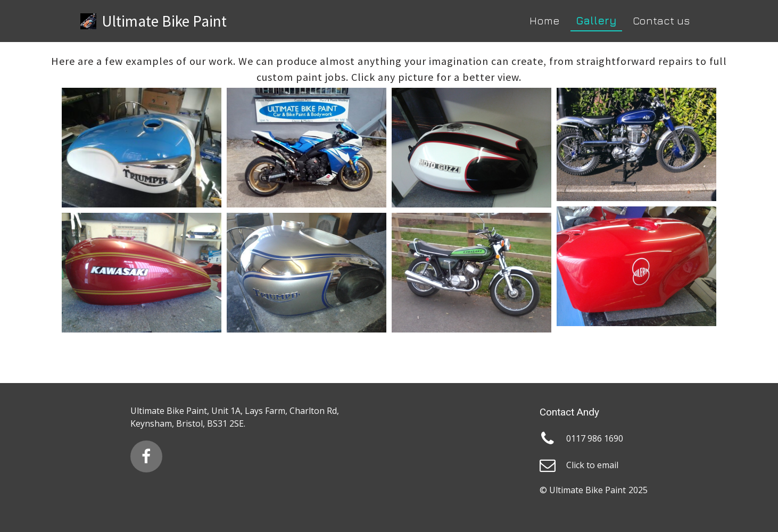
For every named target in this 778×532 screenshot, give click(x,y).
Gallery (596, 20)
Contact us (661, 20)
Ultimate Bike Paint (164, 21)
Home (545, 20)
